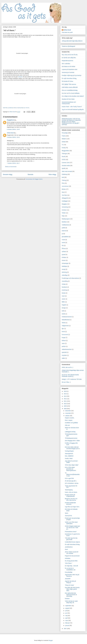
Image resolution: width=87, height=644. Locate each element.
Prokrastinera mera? (71, 532)
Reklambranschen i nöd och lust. (71, 119)
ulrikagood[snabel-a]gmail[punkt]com (72, 41)
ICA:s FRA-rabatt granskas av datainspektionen (70, 469)
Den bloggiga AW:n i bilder (72, 441)
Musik (63, 157)
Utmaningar (65, 263)
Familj (63, 148)
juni (66, 613)
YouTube (64, 195)
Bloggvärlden (66, 151)
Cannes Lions (66, 163)
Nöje (63, 216)
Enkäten (67, 599)
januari (67, 625)
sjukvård (64, 352)
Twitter (64, 213)
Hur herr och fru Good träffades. (71, 93)
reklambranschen (67, 349)
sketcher (20, 77)
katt (63, 177)
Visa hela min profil (67, 32)
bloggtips (64, 204)
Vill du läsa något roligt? (72, 465)
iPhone (64, 249)
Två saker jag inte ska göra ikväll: (71, 539)
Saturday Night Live (21, 108)
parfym (64, 346)
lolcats (64, 293)
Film (63, 183)
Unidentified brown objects (72, 542)
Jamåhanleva (69, 547)
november (68, 413)
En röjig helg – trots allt (71, 566)
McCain (15, 108)
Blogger (51, 640)
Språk (63, 168)
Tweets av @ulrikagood (68, 46)
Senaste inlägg (8, 174)
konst (63, 332)
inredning (64, 290)
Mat (63, 192)
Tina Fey (28, 108)
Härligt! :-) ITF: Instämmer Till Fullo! (72, 379)
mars (67, 620)
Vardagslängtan (69, 451)
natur (63, 343)
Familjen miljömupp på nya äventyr (72, 75)
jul (62, 234)
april (67, 618)
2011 (65, 401)
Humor (64, 260)
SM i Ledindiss (66, 64)
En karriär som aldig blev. (69, 58)
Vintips (64, 284)
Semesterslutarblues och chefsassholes (69, 103)
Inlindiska (68, 558)
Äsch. (67, 549)
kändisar (64, 222)
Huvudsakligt (69, 572)
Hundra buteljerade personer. (70, 503)
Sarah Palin (5, 108)
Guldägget (65, 201)
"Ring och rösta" (70, 585)
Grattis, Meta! (69, 458)
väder (63, 358)
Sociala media (66, 165)
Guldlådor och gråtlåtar (71, 423)
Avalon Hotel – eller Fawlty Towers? (72, 107)
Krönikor (64, 210)
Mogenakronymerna (67, 61)
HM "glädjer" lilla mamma (69, 84)
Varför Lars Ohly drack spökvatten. (71, 523)
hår (63, 246)
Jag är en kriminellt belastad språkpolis (73, 110)
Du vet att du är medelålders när (70, 569)
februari (68, 623)
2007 (65, 629)
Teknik (64, 323)
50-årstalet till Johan (67, 81)
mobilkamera (65, 225)
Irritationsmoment (67, 317)
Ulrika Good (10, 133)
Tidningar (64, 154)
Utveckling (65, 281)
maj (66, 616)
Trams (64, 136)
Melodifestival (66, 320)
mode (63, 240)
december (68, 411)
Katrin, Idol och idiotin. (71, 492)
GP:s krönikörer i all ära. (72, 483)
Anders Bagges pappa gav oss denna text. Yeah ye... (72, 528)
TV (63, 145)
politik (63, 228)
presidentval (11, 108)
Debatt (64, 142)
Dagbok (64, 305)
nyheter (64, 252)
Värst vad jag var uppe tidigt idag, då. (71, 602)
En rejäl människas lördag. (69, 78)
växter (64, 299)
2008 (65, 409)
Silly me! (67, 425)
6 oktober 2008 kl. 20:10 (13, 137)
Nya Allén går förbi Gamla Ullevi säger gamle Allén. (72, 589)
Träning (64, 180)
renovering (65, 207)
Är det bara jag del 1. (71, 481)
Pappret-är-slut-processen (72, 556)
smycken (64, 355)
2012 (65, 399)
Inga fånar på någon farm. (72, 507)
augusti (67, 608)
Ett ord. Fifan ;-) (66, 382)
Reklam (64, 139)
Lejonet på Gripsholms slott (70, 69)
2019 (65, 391)
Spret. (67, 513)
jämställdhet (65, 237)
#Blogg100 (65, 198)
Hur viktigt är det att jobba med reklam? (73, 96)
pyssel (64, 254)
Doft (63, 311)
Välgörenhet (65, 326)
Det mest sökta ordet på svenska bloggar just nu (72, 448)
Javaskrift (68, 579)
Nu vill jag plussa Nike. (71, 561)
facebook (64, 287)
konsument (65, 335)
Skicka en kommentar (11, 167)
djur (63, 329)
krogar (64, 338)
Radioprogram (66, 219)
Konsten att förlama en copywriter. (71, 120)
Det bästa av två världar (69, 66)
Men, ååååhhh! (69, 456)
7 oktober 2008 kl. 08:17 (13, 163)
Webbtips (64, 266)
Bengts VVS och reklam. (69, 122)
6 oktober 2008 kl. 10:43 (13, 129)
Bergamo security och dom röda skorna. (71, 499)
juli (66, 611)
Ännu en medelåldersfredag (70, 90)
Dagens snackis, (70, 418)
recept (64, 269)
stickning (64, 272)
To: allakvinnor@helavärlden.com (72, 474)
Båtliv (63, 302)
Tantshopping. (69, 490)
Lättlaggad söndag (70, 432)
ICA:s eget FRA (69, 478)
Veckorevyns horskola (68, 72)
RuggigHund (11, 120)
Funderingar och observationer (70, 278)
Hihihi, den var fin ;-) (67, 367)
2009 (65, 406)
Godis (63, 314)
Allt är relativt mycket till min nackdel (72, 553)
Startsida (30, 174)
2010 (65, 404)
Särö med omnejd (67, 171)
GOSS (64, 160)
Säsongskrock (69, 454)
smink (63, 243)
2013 (65, 396)
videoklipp (65, 275)
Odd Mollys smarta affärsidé (70, 87)
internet (64, 231)
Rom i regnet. (69, 420)
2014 (65, 394)
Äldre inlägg (52, 174)
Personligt (65, 133)
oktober (68, 416)
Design (64, 308)
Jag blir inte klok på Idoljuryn (70, 582)
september (68, 606)
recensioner (65, 186)
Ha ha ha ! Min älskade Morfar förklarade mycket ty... (70, 376)
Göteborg (64, 174)
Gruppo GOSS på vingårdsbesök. (70, 495)
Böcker (64, 189)
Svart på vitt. (69, 516)
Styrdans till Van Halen (68, 99)
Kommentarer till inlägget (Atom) (34, 179)
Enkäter (64, 257)
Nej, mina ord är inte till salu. (70, 55)
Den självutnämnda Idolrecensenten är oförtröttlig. (71, 595)
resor (63, 296)
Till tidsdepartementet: (71, 438)
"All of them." (69, 563)
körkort (64, 340)
